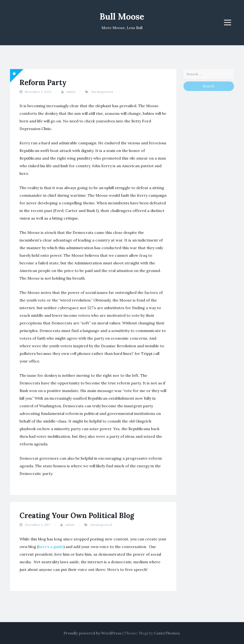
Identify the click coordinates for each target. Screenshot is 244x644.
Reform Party (43, 82)
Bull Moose (122, 16)
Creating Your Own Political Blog (77, 515)
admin (71, 92)
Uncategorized (102, 92)
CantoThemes (167, 633)
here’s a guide (51, 547)
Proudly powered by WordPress (93, 633)
